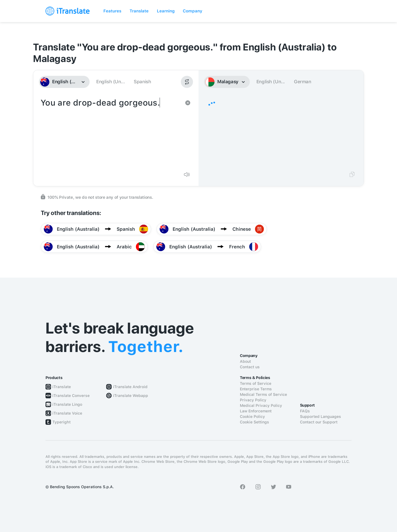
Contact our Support (319, 422)
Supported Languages (320, 417)
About (245, 361)
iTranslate (62, 387)
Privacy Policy (253, 400)
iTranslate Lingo (67, 404)
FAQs (305, 411)
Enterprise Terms (256, 389)
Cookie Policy (252, 417)
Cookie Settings (254, 422)
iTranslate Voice (67, 413)
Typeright (61, 422)
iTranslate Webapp (131, 396)
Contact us (250, 367)
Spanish (142, 82)
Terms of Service (256, 383)
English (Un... (110, 82)
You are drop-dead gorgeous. (110, 132)
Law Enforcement (256, 411)
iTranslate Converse (71, 396)
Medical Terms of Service (263, 394)
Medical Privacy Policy (261, 405)
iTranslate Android (130, 387)
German (303, 82)
